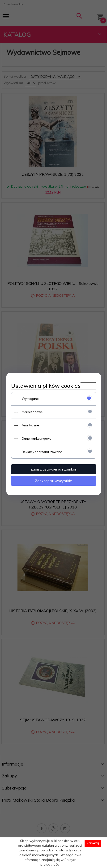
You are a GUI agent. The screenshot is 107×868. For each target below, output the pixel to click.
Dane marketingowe (37, 439)
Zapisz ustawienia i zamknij (53, 469)
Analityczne (30, 425)
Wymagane (30, 399)
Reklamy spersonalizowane (42, 452)
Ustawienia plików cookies (46, 386)
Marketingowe (32, 412)
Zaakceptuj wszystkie (53, 481)
